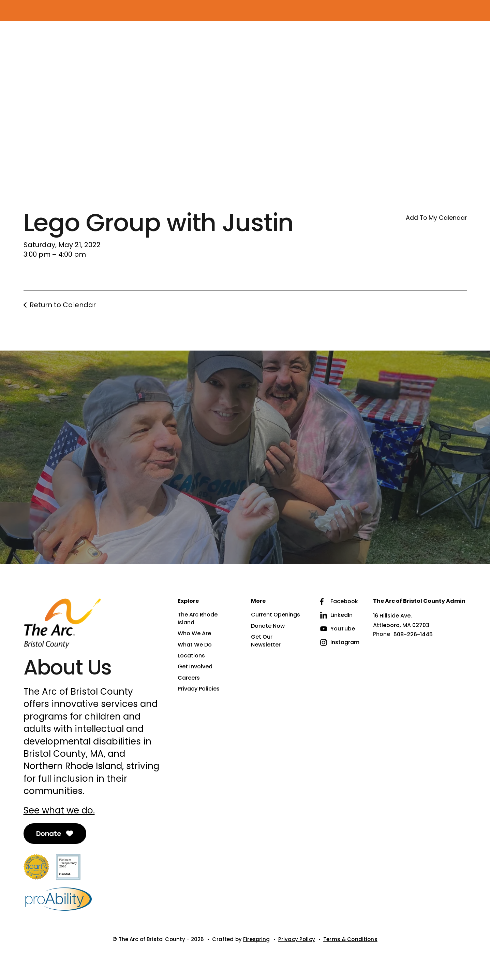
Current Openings (276, 615)
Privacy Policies (199, 689)
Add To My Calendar (436, 218)
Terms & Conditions (350, 939)
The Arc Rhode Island (198, 619)
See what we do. (59, 810)
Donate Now (268, 626)
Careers (189, 678)
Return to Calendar (63, 305)
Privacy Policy (297, 939)
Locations (191, 656)
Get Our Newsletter (266, 641)
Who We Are (194, 634)
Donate (55, 834)
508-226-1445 (413, 634)
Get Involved (195, 667)
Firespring (257, 939)
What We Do (195, 645)
